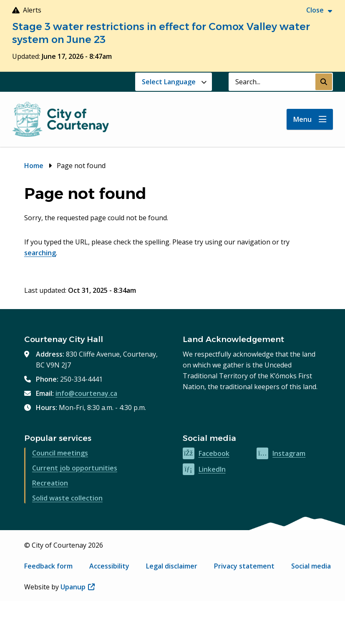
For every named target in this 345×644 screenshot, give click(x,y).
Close (315, 10)
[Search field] (272, 82)
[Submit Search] (324, 82)
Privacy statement (244, 566)
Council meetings (60, 453)
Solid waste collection (67, 498)
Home (34, 166)
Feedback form (48, 566)
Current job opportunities (75, 468)
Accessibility (109, 566)
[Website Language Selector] (174, 82)
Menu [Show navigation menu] (302, 119)
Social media (311, 566)
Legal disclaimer (172, 566)
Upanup (78, 587)
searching (40, 253)
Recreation (50, 483)
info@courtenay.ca (86, 393)
